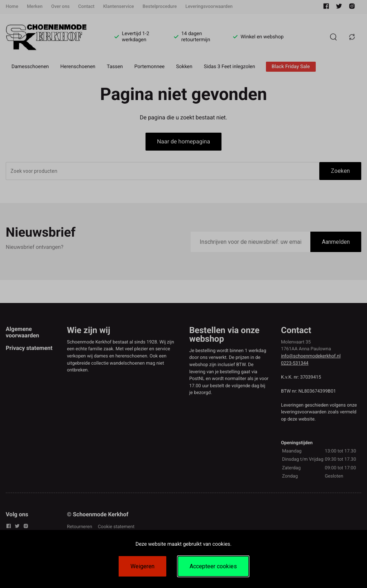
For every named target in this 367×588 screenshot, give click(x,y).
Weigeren (142, 566)
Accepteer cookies (213, 566)
